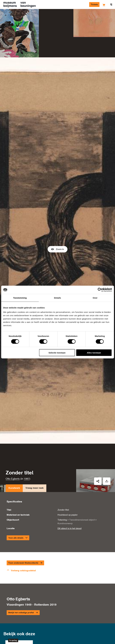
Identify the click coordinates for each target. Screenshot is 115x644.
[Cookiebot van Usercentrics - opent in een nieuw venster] (100, 290)
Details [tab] (58, 298)
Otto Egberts (13, 442)
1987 (27, 442)
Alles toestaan (94, 353)
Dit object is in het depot (70, 492)
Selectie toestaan (57, 353)
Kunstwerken (17, 15)
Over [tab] (95, 298)
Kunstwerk (14, 452)
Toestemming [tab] (20, 298)
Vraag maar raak (35, 452)
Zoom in (57, 231)
